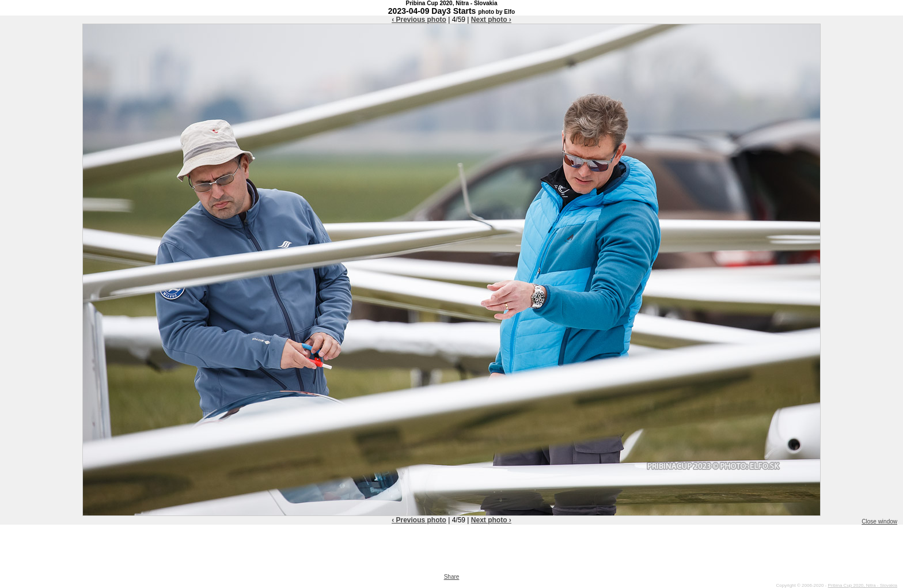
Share (452, 577)
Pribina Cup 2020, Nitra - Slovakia (862, 585)
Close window (879, 521)
